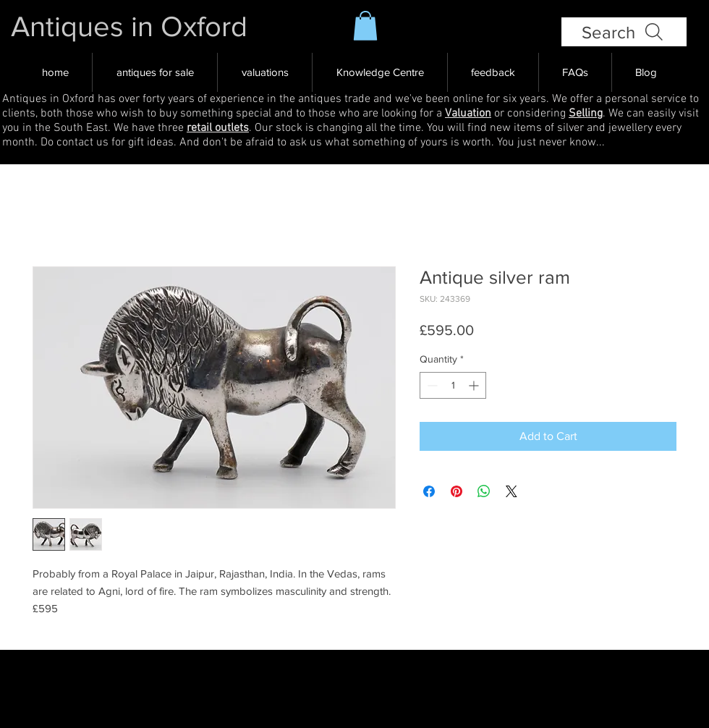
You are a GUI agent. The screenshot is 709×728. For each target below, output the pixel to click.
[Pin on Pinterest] (457, 491)
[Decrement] (431, 385)
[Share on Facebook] (429, 491)
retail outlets (218, 128)
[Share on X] (511, 491)
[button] (365, 26)
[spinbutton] (453, 385)
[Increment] (475, 385)
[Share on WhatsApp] (484, 491)
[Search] (624, 32)
